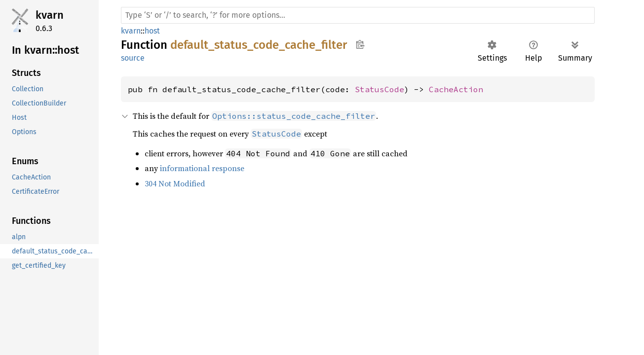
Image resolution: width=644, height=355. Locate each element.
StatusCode (379, 89)
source (133, 58)
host (152, 31)
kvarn (50, 15)
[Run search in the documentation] (358, 15)
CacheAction (456, 89)
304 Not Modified (175, 183)
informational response (202, 168)
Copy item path (360, 44)
